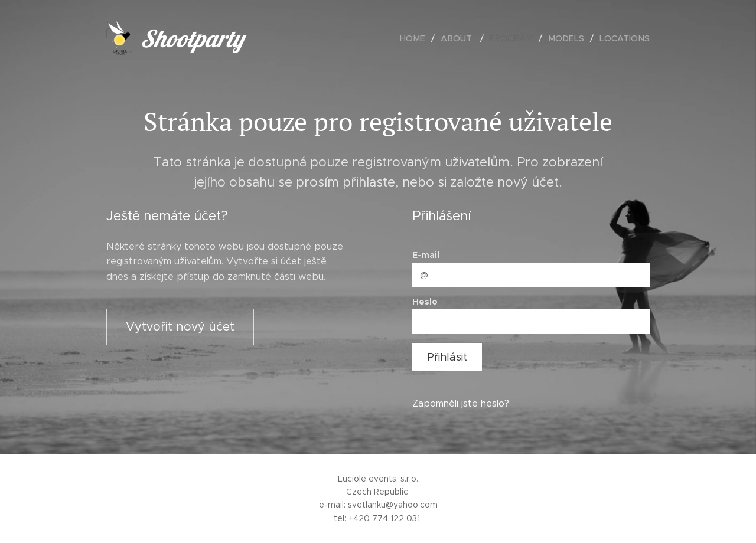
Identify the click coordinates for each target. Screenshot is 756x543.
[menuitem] (421, 38)
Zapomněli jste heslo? (461, 403)
